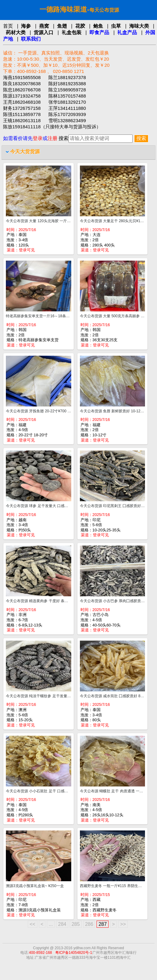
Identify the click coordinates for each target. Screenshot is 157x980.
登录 (38, 138)
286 (89, 924)
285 (76, 924)
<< (33, 924)
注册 (52, 138)
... (51, 924)
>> (123, 924)
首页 (8, 26)
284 (62, 924)
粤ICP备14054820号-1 (74, 953)
